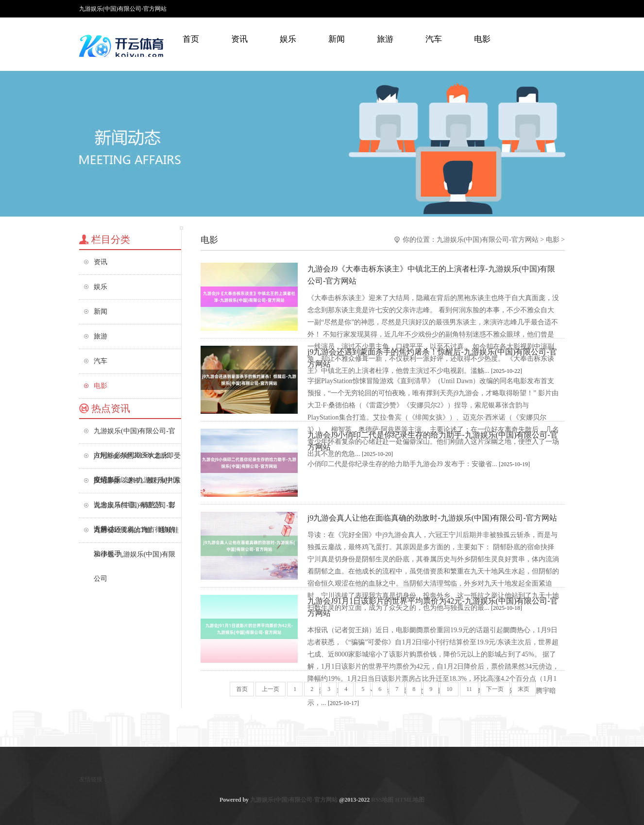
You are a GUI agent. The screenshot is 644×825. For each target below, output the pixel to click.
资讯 (239, 39)
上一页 (271, 689)
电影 (482, 39)
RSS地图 (382, 800)
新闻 (337, 39)
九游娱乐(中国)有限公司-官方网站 (488, 240)
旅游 (385, 39)
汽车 (434, 39)
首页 (191, 39)
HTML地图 (410, 800)
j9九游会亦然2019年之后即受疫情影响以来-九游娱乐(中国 (137, 460)
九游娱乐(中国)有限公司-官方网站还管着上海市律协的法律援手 (135, 510)
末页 (524, 689)
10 (449, 689)
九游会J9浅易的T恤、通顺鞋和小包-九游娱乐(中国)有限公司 (136, 534)
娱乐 (288, 39)
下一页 (495, 689)
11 (469, 689)
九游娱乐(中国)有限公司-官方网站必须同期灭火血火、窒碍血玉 (135, 435)
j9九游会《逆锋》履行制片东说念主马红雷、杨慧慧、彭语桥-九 (137, 485)
